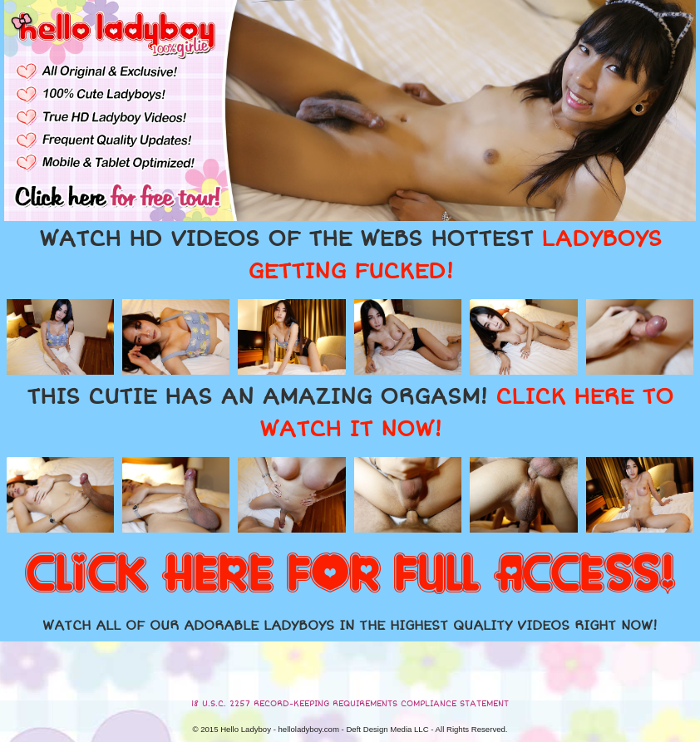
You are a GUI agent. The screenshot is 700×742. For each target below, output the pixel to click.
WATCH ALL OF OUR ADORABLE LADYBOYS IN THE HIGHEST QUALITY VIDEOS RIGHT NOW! (350, 626)
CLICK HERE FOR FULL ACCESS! (350, 575)
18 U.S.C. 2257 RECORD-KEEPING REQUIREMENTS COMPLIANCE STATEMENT (350, 704)
